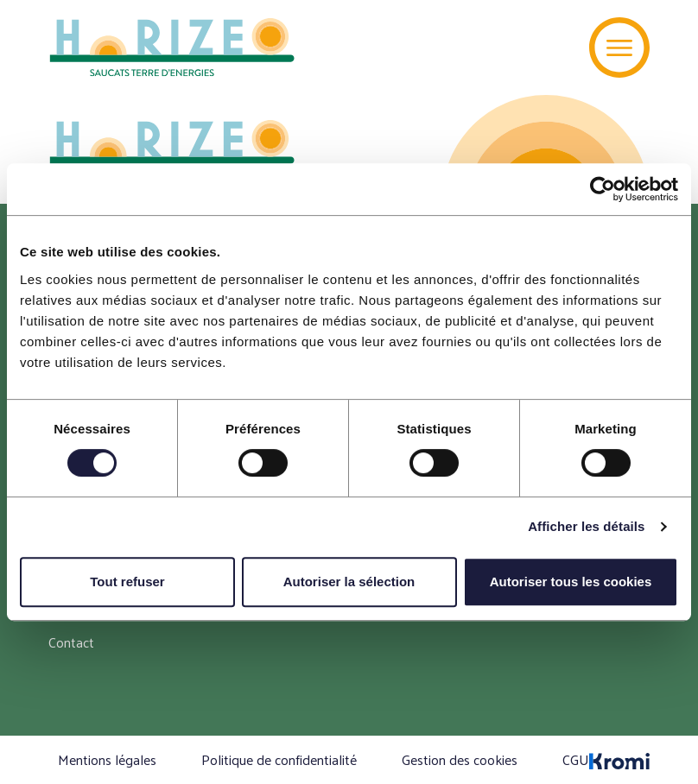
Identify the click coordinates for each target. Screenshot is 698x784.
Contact (71, 642)
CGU (576, 759)
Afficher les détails (586, 526)
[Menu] (619, 47)
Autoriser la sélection (349, 582)
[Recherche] (550, 47)
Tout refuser (127, 582)
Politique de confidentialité (279, 759)
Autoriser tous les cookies (571, 582)
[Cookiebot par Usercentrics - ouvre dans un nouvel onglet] (603, 189)
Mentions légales (107, 759)
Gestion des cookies (460, 759)
